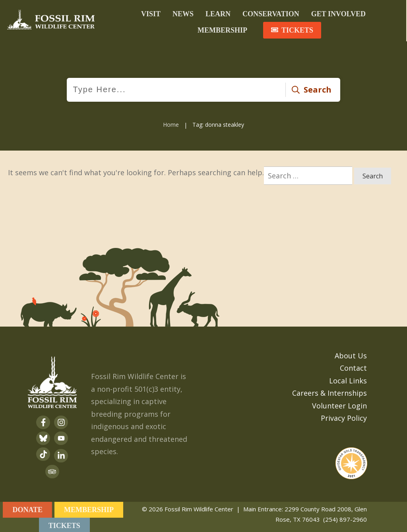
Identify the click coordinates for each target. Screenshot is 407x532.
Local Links (348, 379)
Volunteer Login (339, 404)
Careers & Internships (329, 392)
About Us (351, 354)
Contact (353, 367)
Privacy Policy (344, 417)
